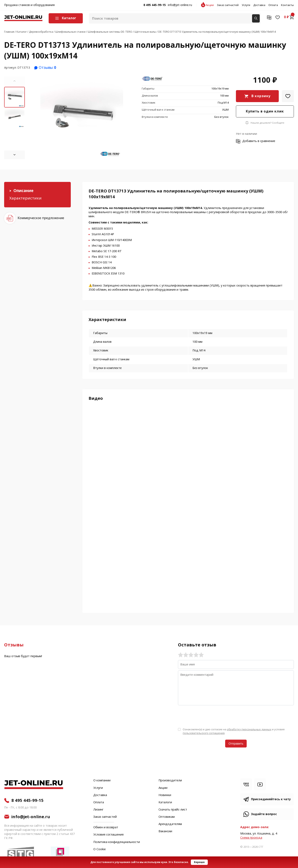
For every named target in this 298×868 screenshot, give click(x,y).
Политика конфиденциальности (117, 842)
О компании (102, 781)
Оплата (273, 5)
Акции (210, 5)
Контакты (287, 5)
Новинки (165, 795)
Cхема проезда (251, 838)
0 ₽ (289, 17)
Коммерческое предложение (41, 218)
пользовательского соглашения (204, 733)
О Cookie (100, 849)
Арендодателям (170, 824)
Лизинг (98, 810)
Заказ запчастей (228, 5)
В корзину (261, 96)
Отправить (236, 744)
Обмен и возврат (106, 827)
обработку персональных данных (249, 729)
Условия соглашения (108, 835)
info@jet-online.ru (180, 5)
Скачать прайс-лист (173, 810)
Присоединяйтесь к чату (271, 799)
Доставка (259, 5)
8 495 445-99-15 (155, 5)
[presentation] (209, 716)
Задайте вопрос (264, 814)
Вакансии (165, 831)
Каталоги (165, 802)
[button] (14, 81)
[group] (82, 118)
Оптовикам (167, 817)
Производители (170, 781)
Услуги (246, 5)
